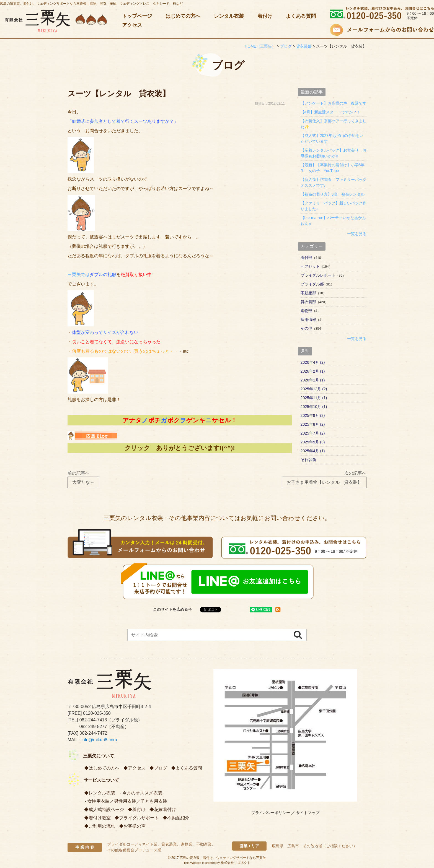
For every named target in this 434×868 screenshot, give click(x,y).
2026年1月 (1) (313, 380)
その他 (306, 328)
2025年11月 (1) (314, 398)
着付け (265, 16)
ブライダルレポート (318, 275)
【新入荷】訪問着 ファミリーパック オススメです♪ (334, 182)
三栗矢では (92, 275)
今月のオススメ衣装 (142, 793)
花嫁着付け (165, 809)
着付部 (306, 258)
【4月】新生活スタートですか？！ (331, 112)
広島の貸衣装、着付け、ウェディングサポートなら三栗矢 (223, 858)
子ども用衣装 (154, 801)
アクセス (132, 25)
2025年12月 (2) (314, 389)
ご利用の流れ (102, 826)
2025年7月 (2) (313, 433)
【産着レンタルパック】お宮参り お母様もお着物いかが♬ (334, 153)
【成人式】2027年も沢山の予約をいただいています (332, 138)
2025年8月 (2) (313, 424)
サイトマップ (308, 813)
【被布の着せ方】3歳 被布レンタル (333, 194)
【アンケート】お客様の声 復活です (334, 103)
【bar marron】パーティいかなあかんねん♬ (333, 221)
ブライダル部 (312, 284)
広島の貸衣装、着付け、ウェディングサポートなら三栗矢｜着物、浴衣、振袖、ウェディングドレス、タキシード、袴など (91, 4)
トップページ (137, 16)
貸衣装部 (308, 302)
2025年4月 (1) (313, 451)
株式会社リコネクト (236, 863)
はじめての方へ (183, 16)
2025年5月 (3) (313, 442)
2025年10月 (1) (314, 407)
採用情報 (308, 319)
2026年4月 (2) (313, 362)
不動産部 (308, 293)
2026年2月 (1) (313, 371)
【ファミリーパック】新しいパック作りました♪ (334, 206)
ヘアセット (310, 266)
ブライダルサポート (139, 818)
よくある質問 (301, 16)
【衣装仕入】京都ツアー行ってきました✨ (334, 124)
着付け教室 (100, 818)
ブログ (161, 768)
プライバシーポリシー (271, 813)
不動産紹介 (178, 818)
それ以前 (308, 460)
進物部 (306, 311)
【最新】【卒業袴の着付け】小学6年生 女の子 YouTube (333, 168)
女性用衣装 (99, 801)
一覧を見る (357, 234)
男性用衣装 (125, 801)
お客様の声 (135, 826)
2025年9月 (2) (313, 415)
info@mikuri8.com (99, 740)
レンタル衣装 (229, 16)
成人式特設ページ (106, 809)
